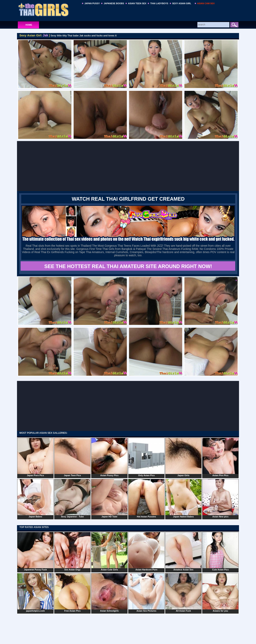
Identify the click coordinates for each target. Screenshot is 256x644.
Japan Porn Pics (35, 457)
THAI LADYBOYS (159, 3)
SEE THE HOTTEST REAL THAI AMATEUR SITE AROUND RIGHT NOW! (128, 266)
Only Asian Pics (146, 457)
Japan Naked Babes (183, 498)
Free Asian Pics (72, 593)
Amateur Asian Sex (183, 551)
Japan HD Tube (109, 498)
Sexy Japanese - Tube (72, 498)
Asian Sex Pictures (146, 593)
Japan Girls (183, 457)
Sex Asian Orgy (72, 551)
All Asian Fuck (183, 593)
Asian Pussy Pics (109, 457)
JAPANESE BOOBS (114, 3)
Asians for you (220, 593)
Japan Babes (35, 498)
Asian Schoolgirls (109, 593)
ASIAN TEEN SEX (137, 3)
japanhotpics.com (35, 593)
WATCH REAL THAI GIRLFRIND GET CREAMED (128, 199)
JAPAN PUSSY (92, 3)
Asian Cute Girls (109, 551)
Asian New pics (220, 498)
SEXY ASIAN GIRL (182, 3)
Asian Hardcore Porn (146, 551)
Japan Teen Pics (72, 457)
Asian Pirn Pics (220, 457)
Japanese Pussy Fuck (35, 551)
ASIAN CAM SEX (206, 3)
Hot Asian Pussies (146, 498)
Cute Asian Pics (220, 551)
